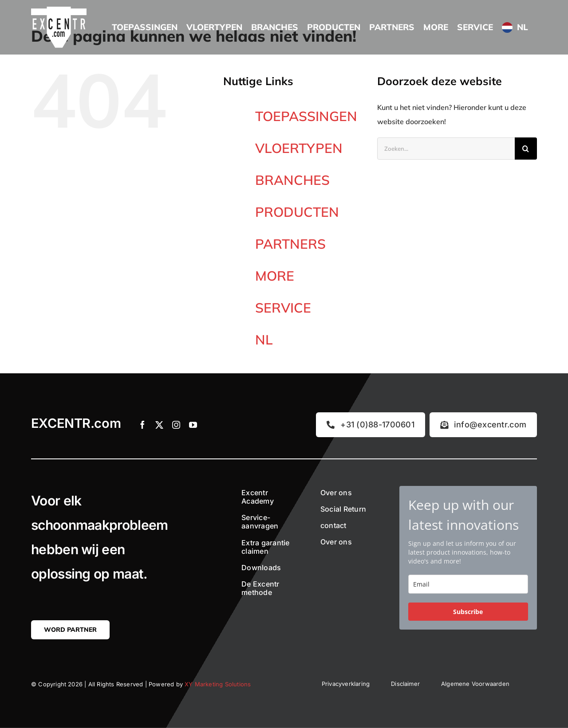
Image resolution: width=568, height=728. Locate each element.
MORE (275, 276)
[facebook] (142, 425)
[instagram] (176, 425)
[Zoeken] (526, 149)
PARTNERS (290, 244)
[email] (468, 584)
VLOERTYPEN (299, 148)
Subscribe (468, 612)
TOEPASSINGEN (306, 116)
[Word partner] (70, 630)
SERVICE (283, 308)
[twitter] (159, 425)
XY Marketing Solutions (218, 684)
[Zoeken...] (446, 149)
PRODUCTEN (297, 212)
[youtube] (193, 425)
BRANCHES (292, 180)
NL (264, 340)
